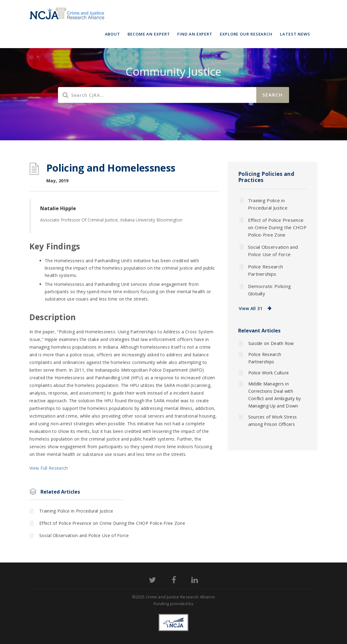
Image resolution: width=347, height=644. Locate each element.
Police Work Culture (269, 373)
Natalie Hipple (58, 208)
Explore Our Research (246, 34)
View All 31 (251, 308)
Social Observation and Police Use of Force (84, 535)
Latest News (295, 34)
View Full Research (49, 468)
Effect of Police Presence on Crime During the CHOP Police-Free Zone (112, 523)
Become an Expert (149, 34)
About (113, 34)
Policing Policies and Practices (266, 177)
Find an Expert (195, 34)
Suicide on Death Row (271, 343)
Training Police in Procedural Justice (76, 511)
